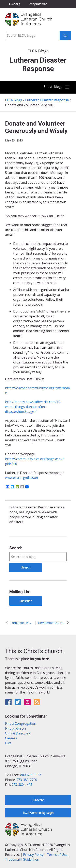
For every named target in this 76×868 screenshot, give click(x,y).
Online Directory (18, 733)
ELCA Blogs (14, 100)
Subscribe (26, 601)
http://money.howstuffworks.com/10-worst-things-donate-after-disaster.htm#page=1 (33, 407)
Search (16, 548)
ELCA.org (14, 4)
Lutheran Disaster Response (47, 100)
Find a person (15, 728)
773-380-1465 (22, 785)
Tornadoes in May (21, 623)
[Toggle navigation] (57, 87)
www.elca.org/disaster (22, 478)
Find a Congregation (21, 723)
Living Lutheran (38, 4)
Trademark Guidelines (22, 859)
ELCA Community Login (38, 813)
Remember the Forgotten (51, 623)
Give (8, 743)
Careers (11, 738)
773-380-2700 (27, 780)
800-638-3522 (31, 775)
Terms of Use (57, 855)
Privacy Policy (33, 855)
